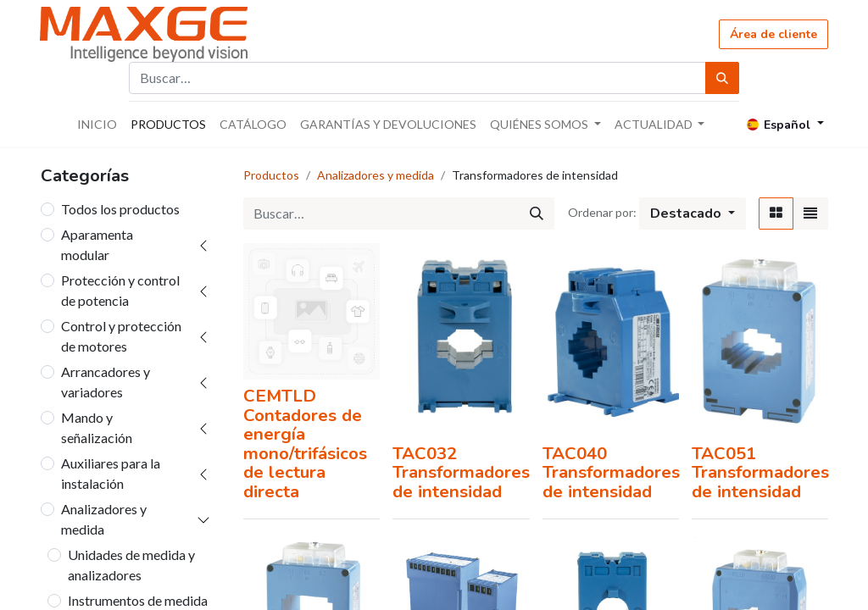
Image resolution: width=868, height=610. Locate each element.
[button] (693, 213)
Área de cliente (773, 34)
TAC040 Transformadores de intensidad (611, 472)
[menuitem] (97, 124)
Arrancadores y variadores (106, 382)
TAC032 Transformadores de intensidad (461, 472)
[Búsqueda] (722, 78)
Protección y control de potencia (120, 290)
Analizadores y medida (104, 519)
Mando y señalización (97, 427)
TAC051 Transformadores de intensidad (760, 472)
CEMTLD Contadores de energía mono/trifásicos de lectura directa (305, 444)
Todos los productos (120, 209)
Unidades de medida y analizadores (131, 565)
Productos (271, 175)
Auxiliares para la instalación (111, 473)
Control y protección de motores (121, 336)
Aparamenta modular (97, 244)
